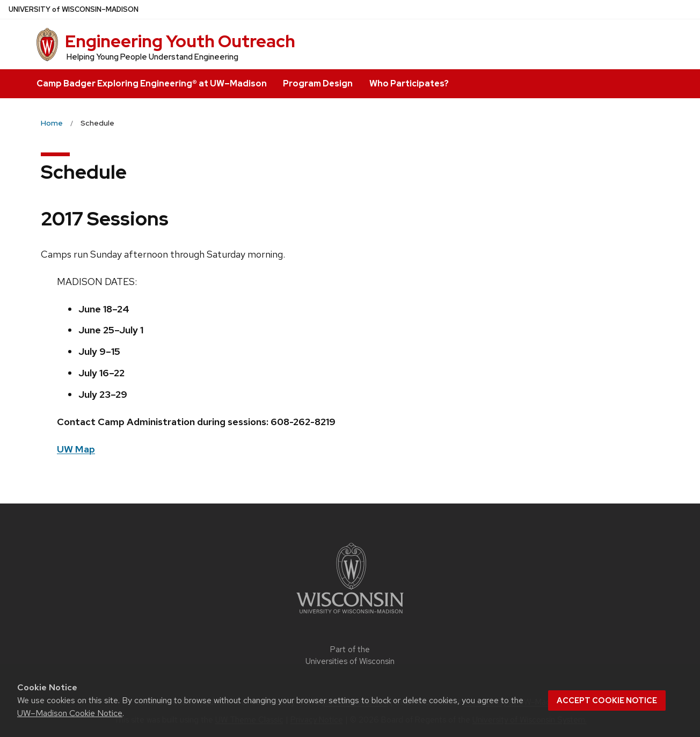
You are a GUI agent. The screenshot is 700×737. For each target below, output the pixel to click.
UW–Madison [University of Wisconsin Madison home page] (74, 9)
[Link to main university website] (350, 615)
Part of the (350, 656)
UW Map (76, 449)
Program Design (318, 83)
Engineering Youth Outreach (180, 41)
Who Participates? (409, 83)
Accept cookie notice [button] (607, 700)
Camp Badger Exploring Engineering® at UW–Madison (152, 83)
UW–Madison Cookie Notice (70, 713)
